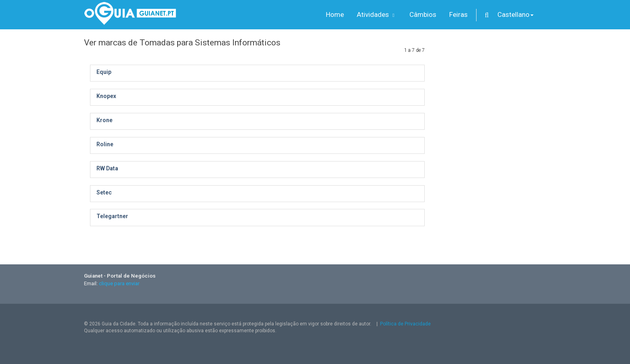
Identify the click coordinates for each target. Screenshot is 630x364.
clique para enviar (119, 283)
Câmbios (423, 14)
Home (335, 14)
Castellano (515, 14)
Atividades (377, 14)
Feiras (458, 14)
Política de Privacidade (405, 324)
